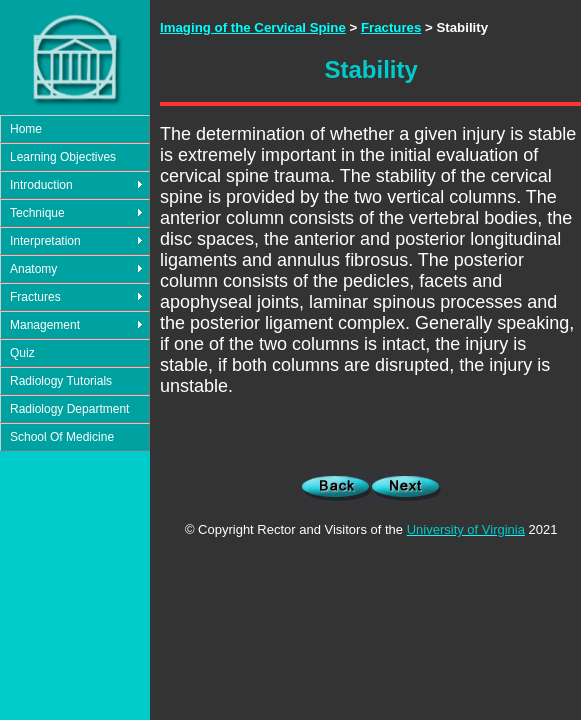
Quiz (22, 353)
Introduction (41, 185)
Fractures (35, 297)
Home (26, 129)
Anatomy (33, 269)
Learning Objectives (63, 157)
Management (45, 325)
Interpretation (45, 241)
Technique (37, 213)
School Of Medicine (62, 437)
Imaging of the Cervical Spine (253, 27)
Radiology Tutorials (61, 381)
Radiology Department (69, 409)
